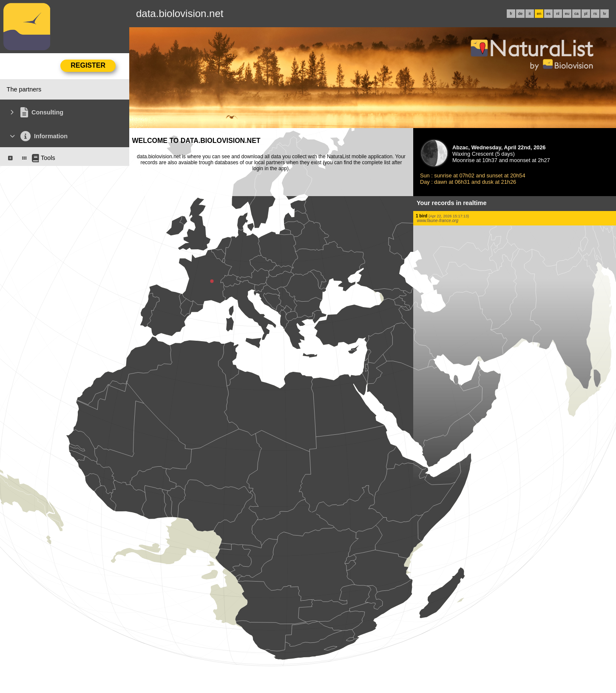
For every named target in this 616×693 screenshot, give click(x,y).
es (548, 14)
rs (595, 14)
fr (511, 14)
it (530, 14)
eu (567, 14)
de (520, 14)
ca (576, 14)
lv (605, 14)
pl (586, 14)
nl (558, 14)
